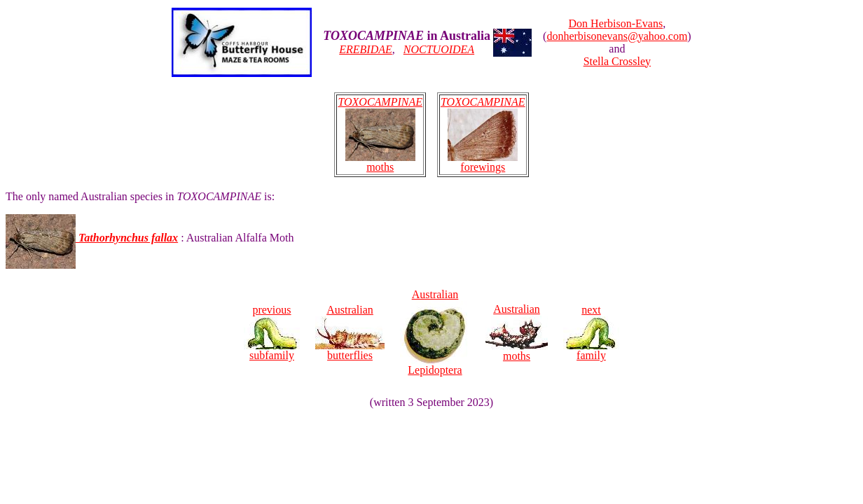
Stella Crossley (617, 61)
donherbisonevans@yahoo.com (617, 36)
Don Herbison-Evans (616, 23)
